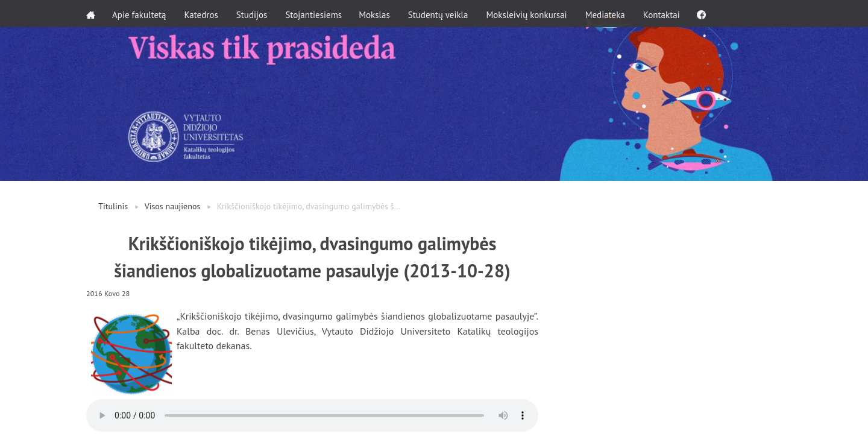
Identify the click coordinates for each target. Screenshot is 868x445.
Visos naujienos (173, 206)
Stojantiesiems (315, 14)
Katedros (202, 14)
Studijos (253, 14)
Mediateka (608, 14)
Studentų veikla (441, 14)
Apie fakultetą (140, 14)
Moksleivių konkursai (529, 14)
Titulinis (113, 206)
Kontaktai (664, 14)
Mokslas (377, 14)
